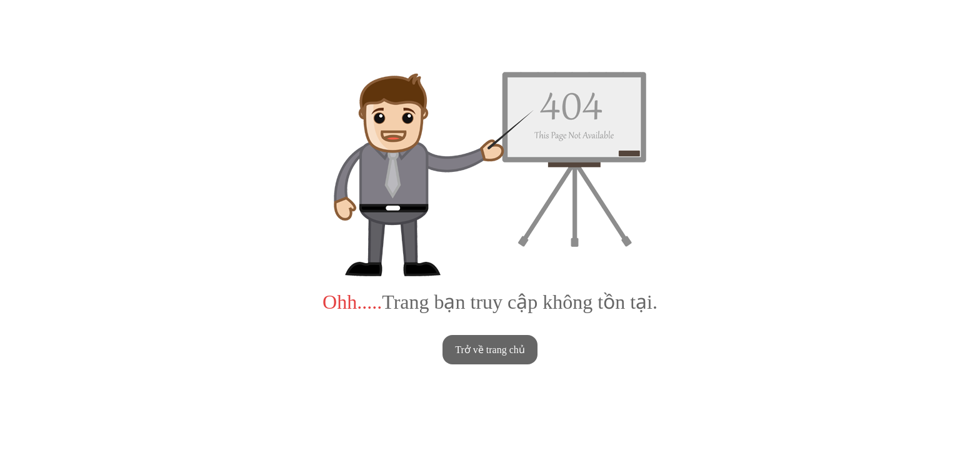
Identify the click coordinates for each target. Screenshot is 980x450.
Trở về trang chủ (490, 350)
